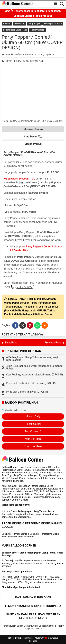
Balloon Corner (27, 638)
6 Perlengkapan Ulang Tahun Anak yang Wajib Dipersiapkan (33, 359)
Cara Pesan (33, 137)
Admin (8, 61)
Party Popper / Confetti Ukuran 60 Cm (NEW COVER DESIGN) (32, 42)
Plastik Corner (33, 424)
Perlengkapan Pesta (53, 24)
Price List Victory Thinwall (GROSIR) (27, 392)
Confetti (7, 24)
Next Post (11, 343)
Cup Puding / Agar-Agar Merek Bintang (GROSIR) (34, 375)
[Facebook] (15, 325)
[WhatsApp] (37, 325)
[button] (45, 325)
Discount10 (19, 24)
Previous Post (53, 343)
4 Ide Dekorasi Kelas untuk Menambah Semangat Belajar (35, 367)
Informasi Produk (33, 129)
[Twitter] (23, 325)
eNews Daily (33, 416)
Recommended (37, 30)
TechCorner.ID (33, 431)
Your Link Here (33, 439)
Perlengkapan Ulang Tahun (15, 30)
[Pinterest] (30, 325)
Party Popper (34, 24)
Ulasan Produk (33, 144)
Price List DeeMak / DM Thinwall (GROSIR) (31, 383)
